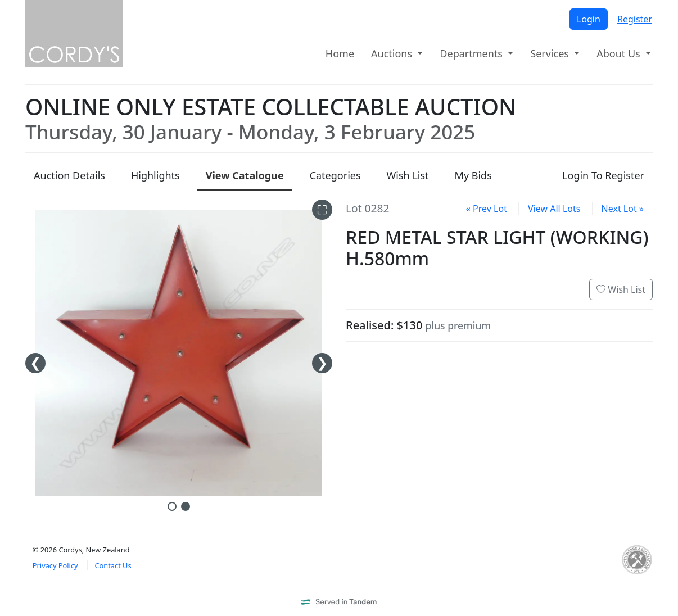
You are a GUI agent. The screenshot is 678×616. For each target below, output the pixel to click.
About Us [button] (620, 53)
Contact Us (113, 565)
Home (340, 53)
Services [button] (551, 53)
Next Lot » (623, 209)
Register (635, 19)
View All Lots (554, 209)
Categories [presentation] (335, 175)
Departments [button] (472, 53)
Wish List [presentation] (408, 175)
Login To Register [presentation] (603, 175)
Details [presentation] (69, 175)
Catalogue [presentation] (245, 175)
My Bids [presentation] (473, 175)
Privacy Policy (55, 565)
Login (589, 19)
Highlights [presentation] (155, 175)
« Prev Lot (487, 209)
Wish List (621, 289)
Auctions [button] (393, 53)
